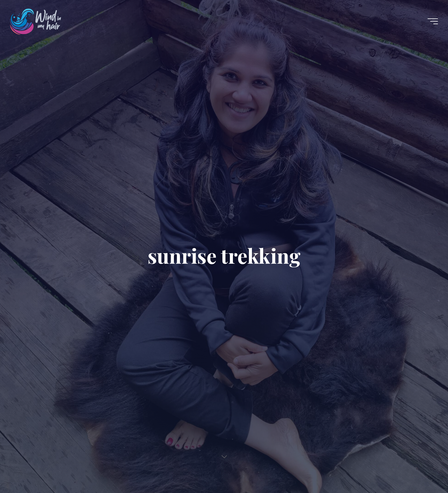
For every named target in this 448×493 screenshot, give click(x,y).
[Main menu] (433, 21)
